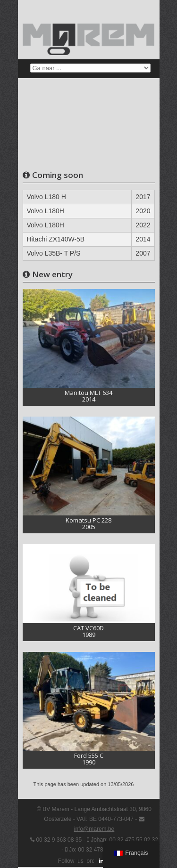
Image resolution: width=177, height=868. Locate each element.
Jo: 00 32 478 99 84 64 (98, 850)
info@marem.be (94, 829)
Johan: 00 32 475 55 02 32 (124, 840)
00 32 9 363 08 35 (59, 840)
